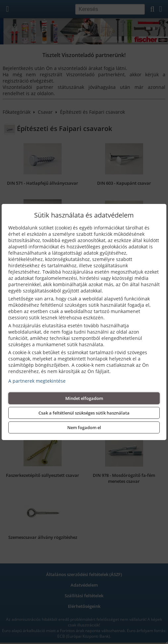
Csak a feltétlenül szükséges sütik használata (84, 413)
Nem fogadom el (84, 427)
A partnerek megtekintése (37, 381)
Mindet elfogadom (84, 398)
